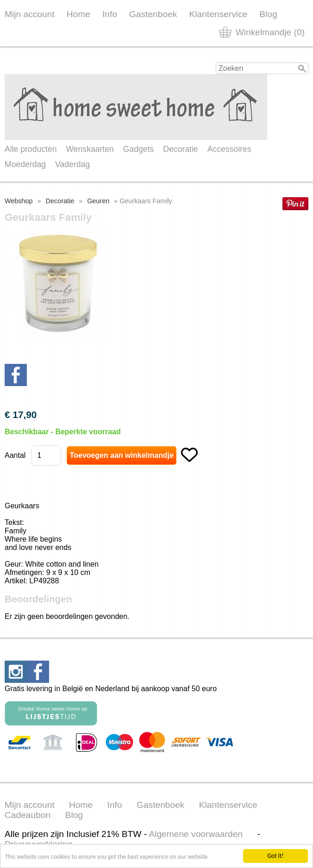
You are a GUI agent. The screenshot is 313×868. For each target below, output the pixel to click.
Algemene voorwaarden (196, 834)
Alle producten (31, 149)
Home (78, 14)
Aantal (15, 455)
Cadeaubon (28, 815)
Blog (268, 14)
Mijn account (30, 14)
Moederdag (25, 164)
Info (110, 14)
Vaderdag (72, 164)
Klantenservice (218, 14)
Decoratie (180, 149)
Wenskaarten (90, 149)
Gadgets (139, 149)
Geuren (98, 201)
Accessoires (229, 149)
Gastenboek (153, 14)
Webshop (19, 201)
